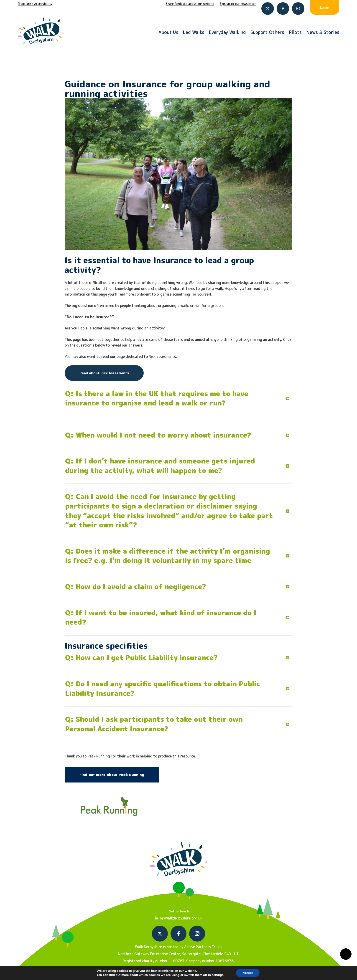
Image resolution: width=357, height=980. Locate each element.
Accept (248, 973)
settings (218, 975)
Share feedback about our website (190, 4)
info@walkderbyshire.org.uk (178, 918)
